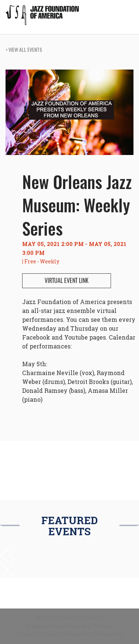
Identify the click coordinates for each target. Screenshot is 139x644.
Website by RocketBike (95, 634)
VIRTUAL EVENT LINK (67, 281)
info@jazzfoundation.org (58, 626)
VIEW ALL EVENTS (24, 49)
